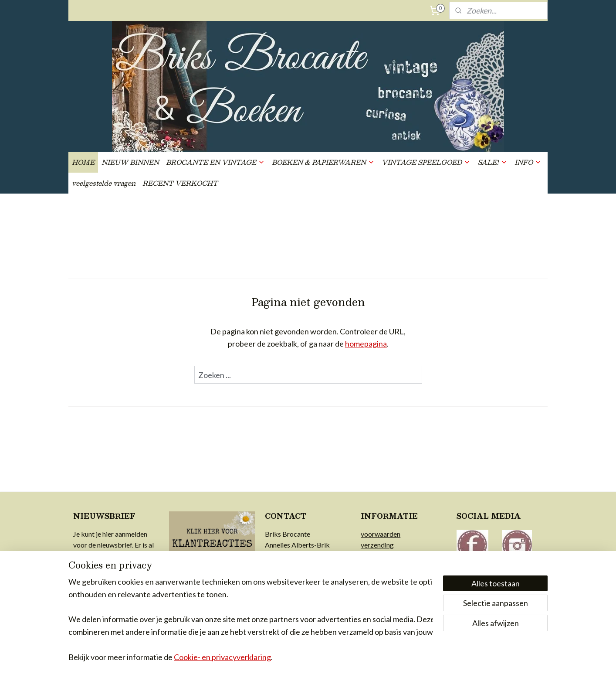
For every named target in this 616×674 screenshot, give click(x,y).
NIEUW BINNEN (130, 162)
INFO (528, 162)
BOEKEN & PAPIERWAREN (323, 162)
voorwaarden (381, 534)
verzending (377, 545)
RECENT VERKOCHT (180, 183)
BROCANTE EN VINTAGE (215, 162)
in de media (377, 590)
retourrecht (378, 556)
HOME (83, 162)
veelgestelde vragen (104, 183)
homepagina (366, 344)
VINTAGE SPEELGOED (426, 162)
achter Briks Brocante (394, 578)
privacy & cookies (387, 567)
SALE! (492, 162)
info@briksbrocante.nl (299, 556)
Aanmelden (100, 602)
